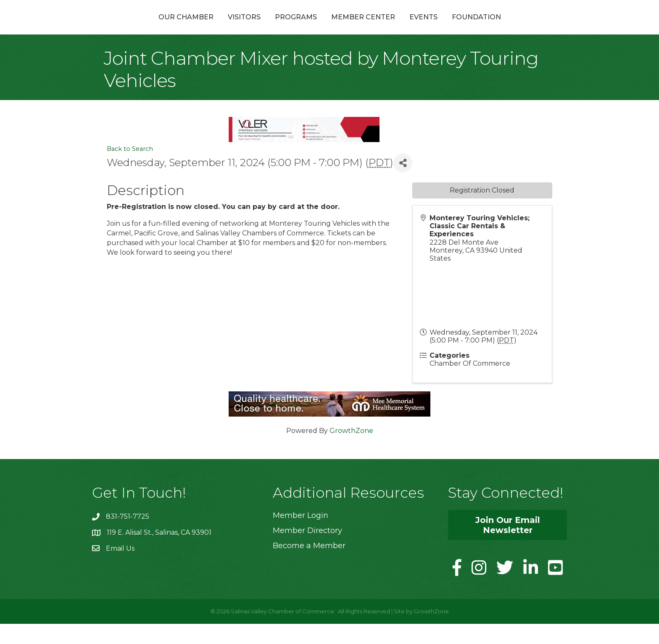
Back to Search (130, 169)
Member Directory (307, 551)
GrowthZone (351, 451)
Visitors (199, 27)
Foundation (521, 27)
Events (468, 27)
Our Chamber (141, 27)
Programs (251, 27)
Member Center (408, 27)
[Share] (403, 183)
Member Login (301, 536)
